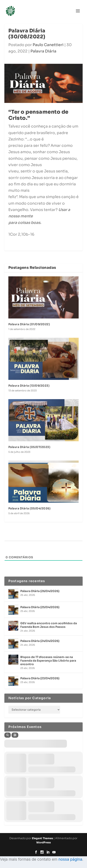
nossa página (70, 859)
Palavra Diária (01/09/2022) (29, 324)
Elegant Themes (42, 838)
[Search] (8, 735)
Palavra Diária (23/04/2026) (40, 678)
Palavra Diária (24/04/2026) (40, 641)
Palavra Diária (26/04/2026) (40, 591)
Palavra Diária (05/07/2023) (29, 447)
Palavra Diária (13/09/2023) (29, 386)
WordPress (43, 842)
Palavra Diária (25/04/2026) (40, 607)
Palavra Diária (43, 51)
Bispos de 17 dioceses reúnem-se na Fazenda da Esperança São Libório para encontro (48, 661)
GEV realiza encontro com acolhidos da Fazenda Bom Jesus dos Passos (49, 625)
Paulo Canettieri (48, 45)
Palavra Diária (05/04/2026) (29, 508)
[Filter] (15, 735)
